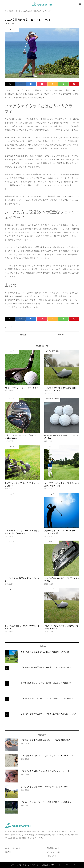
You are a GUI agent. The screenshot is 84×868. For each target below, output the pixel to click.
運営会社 (8, 852)
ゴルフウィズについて (12, 848)
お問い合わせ (51, 856)
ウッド (10, 327)
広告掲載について (53, 848)
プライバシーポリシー (54, 852)
